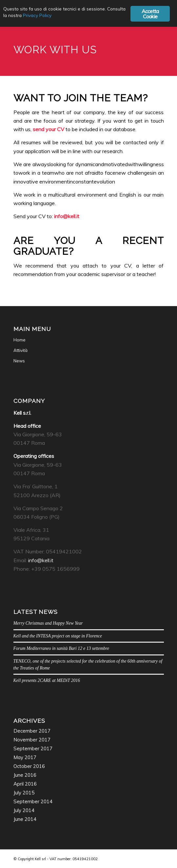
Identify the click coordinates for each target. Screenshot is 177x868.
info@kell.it (67, 216)
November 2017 (32, 740)
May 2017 (25, 757)
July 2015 (24, 793)
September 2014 (33, 801)
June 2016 (25, 775)
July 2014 (24, 810)
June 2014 (25, 819)
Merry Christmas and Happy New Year (48, 623)
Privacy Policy (37, 15)
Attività (20, 350)
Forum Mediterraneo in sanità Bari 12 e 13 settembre (61, 648)
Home (20, 340)
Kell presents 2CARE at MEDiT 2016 (47, 680)
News (19, 361)
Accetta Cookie (150, 14)
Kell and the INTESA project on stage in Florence (58, 636)
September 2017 (33, 748)
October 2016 (29, 766)
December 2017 (32, 731)
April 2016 (25, 784)
